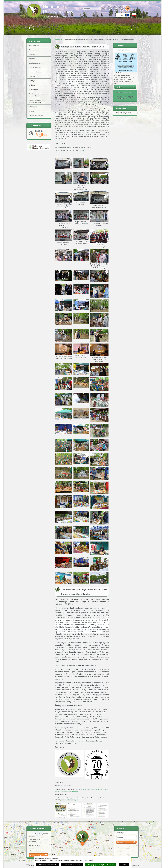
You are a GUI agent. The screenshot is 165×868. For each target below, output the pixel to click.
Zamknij (124, 865)
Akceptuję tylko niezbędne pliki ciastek (101, 865)
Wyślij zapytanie (36, 855)
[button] (32, 28)
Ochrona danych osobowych (47, 865)
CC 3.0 (28, 865)
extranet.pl (135, 865)
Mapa (82, 839)
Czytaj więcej (120, 87)
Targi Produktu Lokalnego (103, 39)
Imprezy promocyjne (85, 39)
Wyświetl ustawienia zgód (72, 865)
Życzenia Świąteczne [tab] (122, 92)
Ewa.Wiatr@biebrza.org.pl (69, 800)
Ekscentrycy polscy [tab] (122, 50)
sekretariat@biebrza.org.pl (38, 851)
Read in (41, 133)
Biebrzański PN (70, 39)
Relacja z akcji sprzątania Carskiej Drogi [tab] (124, 98)
